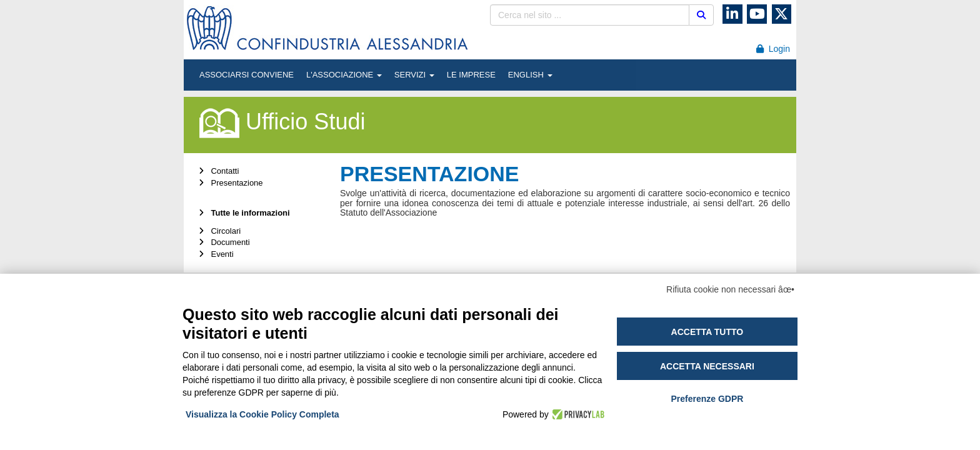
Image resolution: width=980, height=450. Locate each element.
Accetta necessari (707, 366)
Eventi (215, 254)
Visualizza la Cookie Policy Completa (262, 414)
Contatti (217, 171)
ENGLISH (530, 75)
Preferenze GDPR (707, 399)
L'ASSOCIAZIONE (344, 75)
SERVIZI (414, 75)
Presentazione (230, 183)
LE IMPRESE (471, 75)
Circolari (218, 231)
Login (773, 49)
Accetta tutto (707, 332)
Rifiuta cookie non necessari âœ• (730, 289)
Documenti (223, 242)
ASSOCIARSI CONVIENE (247, 75)
